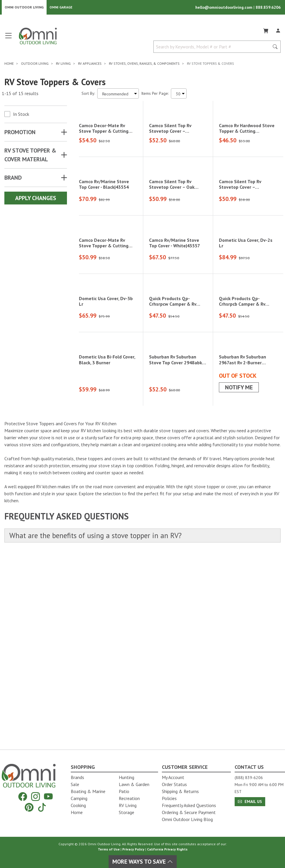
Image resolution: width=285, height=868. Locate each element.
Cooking (78, 805)
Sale (75, 784)
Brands (77, 777)
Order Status (174, 784)
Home (77, 812)
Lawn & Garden (134, 784)
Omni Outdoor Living (24, 7)
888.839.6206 (268, 8)
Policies (169, 798)
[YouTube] (48, 797)
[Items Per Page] (179, 94)
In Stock (21, 115)
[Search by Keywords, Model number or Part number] (213, 47)
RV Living (128, 805)
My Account (173, 777)
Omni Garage (61, 7)
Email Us (250, 801)
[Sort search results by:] (118, 94)
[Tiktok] (42, 807)
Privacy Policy (133, 849)
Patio (124, 791)
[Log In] (278, 30)
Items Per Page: (155, 94)
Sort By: (88, 94)
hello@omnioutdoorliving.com (224, 8)
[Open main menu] (8, 39)
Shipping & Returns (180, 791)
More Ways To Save (143, 862)
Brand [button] (13, 178)
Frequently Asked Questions (189, 805)
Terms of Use (109, 849)
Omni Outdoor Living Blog (187, 819)
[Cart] (266, 30)
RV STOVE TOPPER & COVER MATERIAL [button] (30, 155)
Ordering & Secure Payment (189, 812)
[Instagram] (36, 797)
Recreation (129, 798)
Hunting (126, 777)
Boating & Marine (88, 791)
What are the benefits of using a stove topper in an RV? (98, 726)
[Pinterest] (29, 807)
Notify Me (239, 578)
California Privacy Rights (167, 849)
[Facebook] (23, 797)
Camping (79, 798)
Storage (126, 812)
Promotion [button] (20, 133)
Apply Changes (36, 199)
